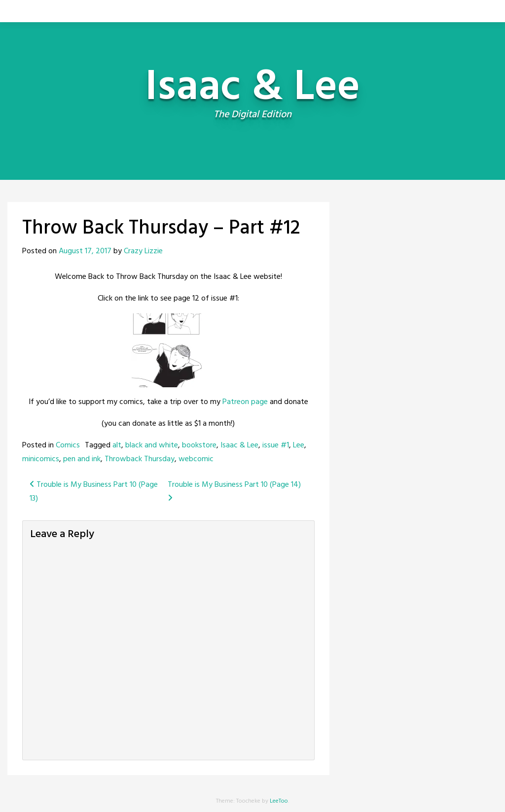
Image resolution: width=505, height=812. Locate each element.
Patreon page (245, 402)
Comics (68, 445)
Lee (299, 445)
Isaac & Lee (239, 445)
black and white (152, 445)
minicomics (41, 459)
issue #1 (276, 445)
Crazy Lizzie (143, 251)
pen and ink (82, 459)
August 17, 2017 (85, 251)
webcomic (196, 459)
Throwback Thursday (140, 459)
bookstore (199, 445)
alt (117, 445)
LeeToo (279, 801)
